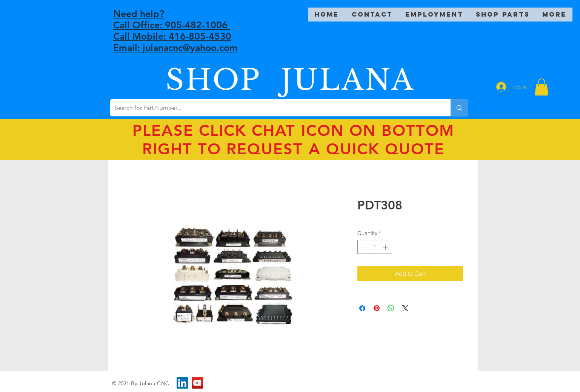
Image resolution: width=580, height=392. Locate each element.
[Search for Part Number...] (275, 108)
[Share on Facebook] (362, 308)
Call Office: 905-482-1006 (172, 25)
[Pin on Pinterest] (377, 308)
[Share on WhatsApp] (391, 308)
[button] (542, 87)
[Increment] (386, 247)
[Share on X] (405, 308)
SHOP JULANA (290, 80)
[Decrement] (363, 247)
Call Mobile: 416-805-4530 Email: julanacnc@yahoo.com (175, 42)
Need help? (139, 14)
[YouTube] (197, 383)
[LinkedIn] (182, 383)
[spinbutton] (375, 247)
